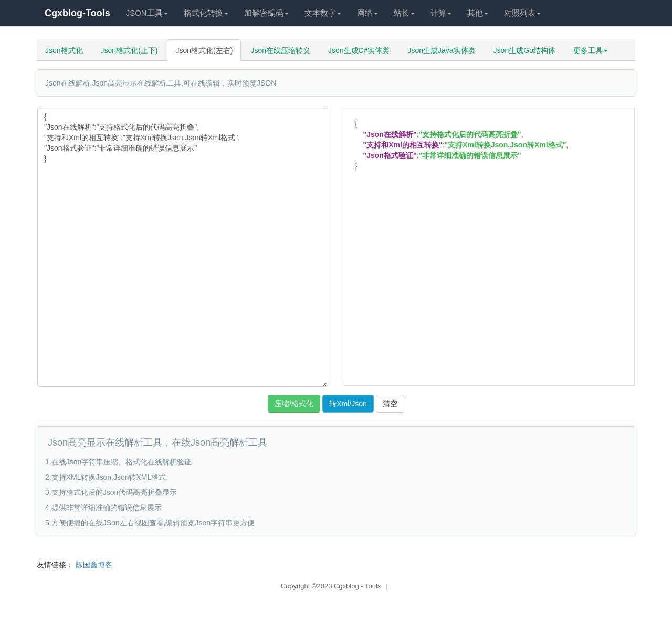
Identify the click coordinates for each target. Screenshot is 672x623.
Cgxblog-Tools (77, 13)
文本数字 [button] (323, 13)
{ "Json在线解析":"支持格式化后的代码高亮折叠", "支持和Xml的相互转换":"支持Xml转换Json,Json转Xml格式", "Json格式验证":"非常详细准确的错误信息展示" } (183, 247)
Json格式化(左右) (204, 50)
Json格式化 (64, 50)
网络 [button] (367, 13)
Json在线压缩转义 (280, 50)
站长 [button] (404, 13)
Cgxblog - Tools (357, 586)
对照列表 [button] (522, 13)
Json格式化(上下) (129, 50)
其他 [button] (478, 13)
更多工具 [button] (591, 50)
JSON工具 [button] (147, 13)
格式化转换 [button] (206, 13)
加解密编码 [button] (266, 13)
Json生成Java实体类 (441, 50)
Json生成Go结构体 (524, 50)
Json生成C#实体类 (359, 50)
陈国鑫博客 (94, 565)
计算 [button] (441, 13)
